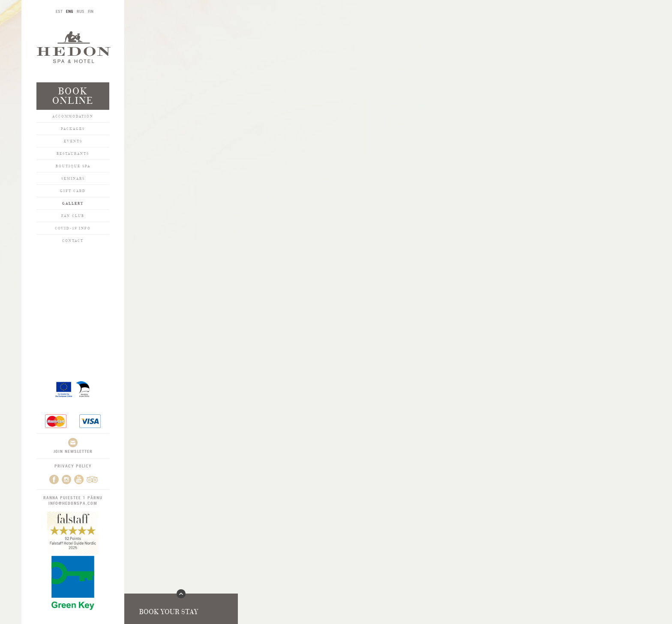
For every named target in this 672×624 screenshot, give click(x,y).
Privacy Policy (73, 466)
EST (59, 11)
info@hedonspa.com (73, 503)
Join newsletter (73, 446)
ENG (70, 11)
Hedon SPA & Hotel (74, 47)
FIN (91, 11)
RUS (81, 11)
